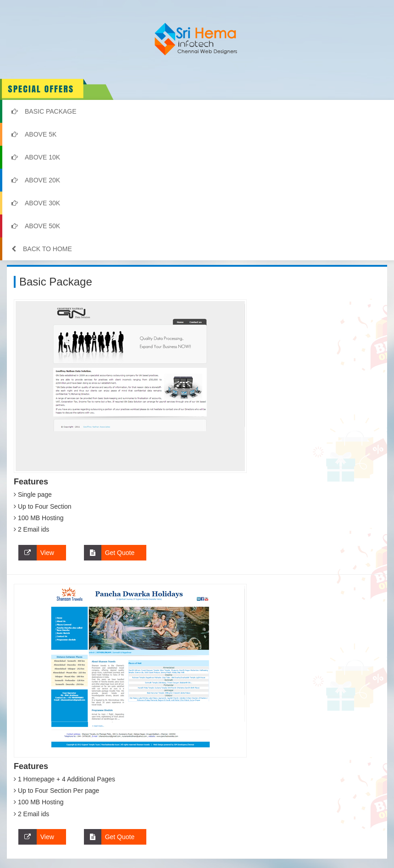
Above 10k (36, 157)
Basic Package (44, 111)
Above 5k (34, 134)
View (36, 553)
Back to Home (42, 249)
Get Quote (109, 553)
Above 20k (36, 180)
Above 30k (36, 203)
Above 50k (36, 226)
